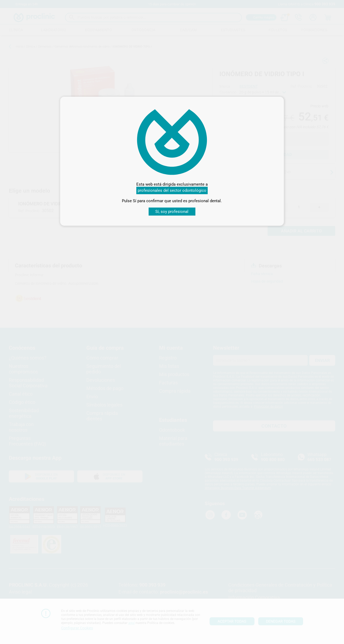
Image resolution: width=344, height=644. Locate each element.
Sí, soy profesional (172, 212)
